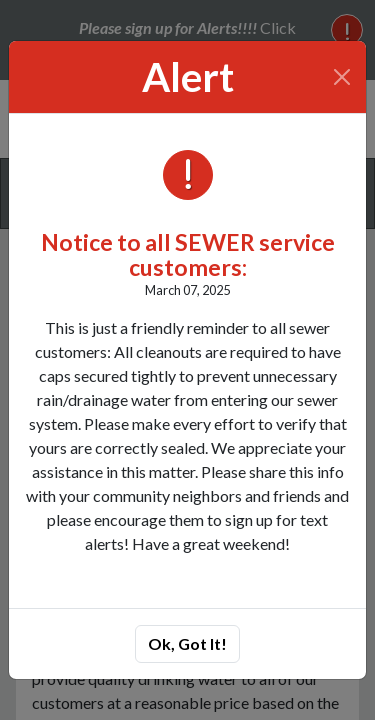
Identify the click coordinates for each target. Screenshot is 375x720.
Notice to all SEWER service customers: (188, 254)
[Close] (342, 77)
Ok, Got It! (187, 643)
